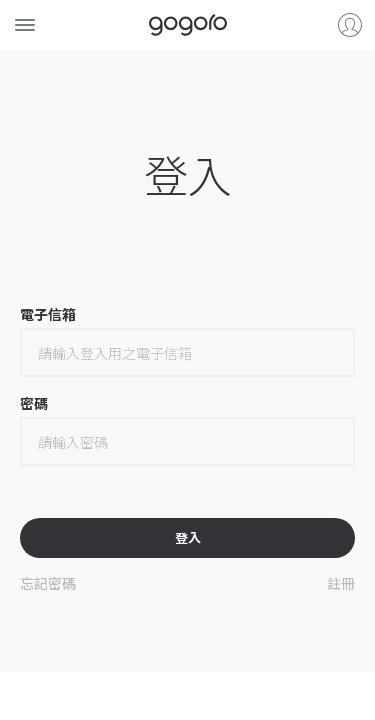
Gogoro (188, 25)
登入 (350, 25)
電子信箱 (48, 313)
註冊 (341, 583)
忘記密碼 (48, 583)
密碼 (34, 402)
